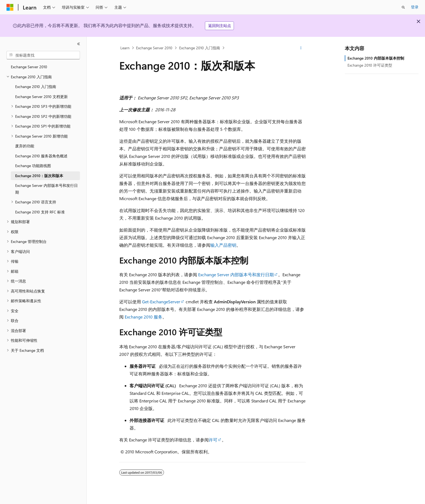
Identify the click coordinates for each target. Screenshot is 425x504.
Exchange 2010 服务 (144, 317)
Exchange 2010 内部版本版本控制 (376, 58)
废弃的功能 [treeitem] (25, 146)
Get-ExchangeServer (161, 302)
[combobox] (43, 55)
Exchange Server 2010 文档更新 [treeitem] (41, 97)
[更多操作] (301, 48)
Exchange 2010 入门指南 (200, 48)
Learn (125, 48)
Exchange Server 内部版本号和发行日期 (236, 274)
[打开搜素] (403, 7)
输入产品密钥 (223, 245)
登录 (415, 7)
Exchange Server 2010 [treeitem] (29, 67)
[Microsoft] (10, 7)
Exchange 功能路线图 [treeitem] (33, 166)
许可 (213, 440)
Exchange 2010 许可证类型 (370, 65)
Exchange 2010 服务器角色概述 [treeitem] (41, 156)
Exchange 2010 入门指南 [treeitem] (36, 87)
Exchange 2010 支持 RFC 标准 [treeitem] (40, 212)
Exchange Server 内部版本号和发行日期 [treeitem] (46, 189)
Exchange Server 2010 (154, 48)
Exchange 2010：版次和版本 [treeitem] (39, 176)
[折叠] (79, 44)
